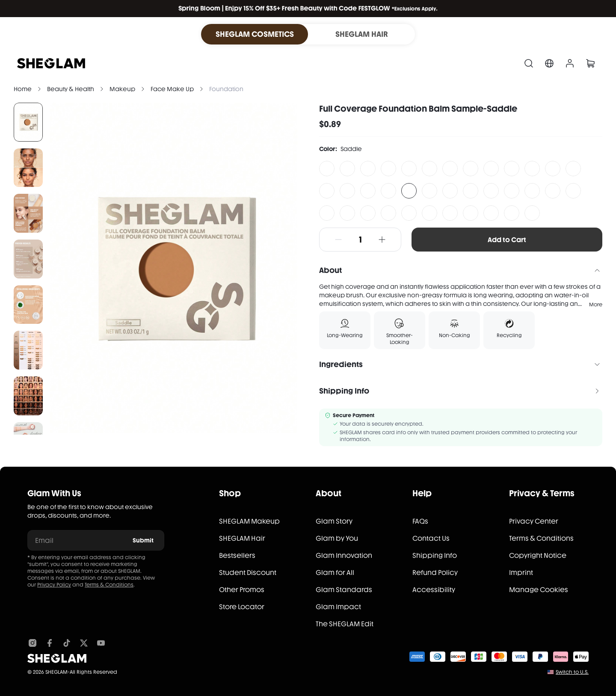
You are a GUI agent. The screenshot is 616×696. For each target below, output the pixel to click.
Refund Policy (435, 573)
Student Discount (248, 573)
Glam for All (335, 573)
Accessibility (434, 590)
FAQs (420, 521)
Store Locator (242, 607)
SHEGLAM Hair (242, 538)
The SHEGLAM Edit (345, 624)
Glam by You (337, 538)
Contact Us (431, 538)
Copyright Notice (538, 555)
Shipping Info (435, 555)
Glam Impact (338, 607)
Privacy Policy (54, 585)
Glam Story (334, 521)
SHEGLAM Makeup (249, 521)
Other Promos (242, 590)
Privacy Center (534, 521)
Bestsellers (237, 555)
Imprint (521, 573)
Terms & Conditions (109, 585)
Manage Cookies (539, 590)
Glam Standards (344, 590)
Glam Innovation (344, 555)
